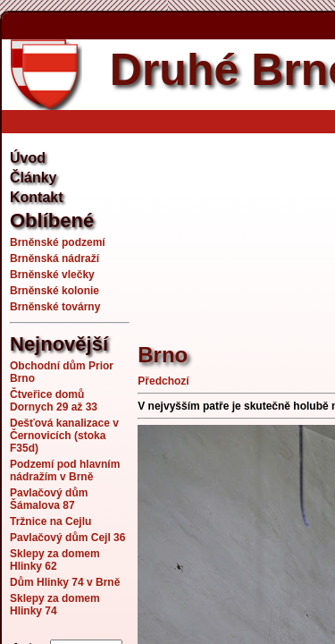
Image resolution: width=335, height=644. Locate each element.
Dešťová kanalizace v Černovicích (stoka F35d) (64, 436)
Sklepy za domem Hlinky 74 (55, 605)
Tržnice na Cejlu (50, 521)
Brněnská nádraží (54, 258)
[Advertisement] (236, 228)
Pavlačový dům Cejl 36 (67, 538)
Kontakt (37, 197)
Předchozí (163, 381)
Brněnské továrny (55, 307)
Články (33, 178)
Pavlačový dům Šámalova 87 (49, 499)
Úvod (28, 158)
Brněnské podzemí (58, 242)
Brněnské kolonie (54, 291)
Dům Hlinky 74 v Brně (65, 582)
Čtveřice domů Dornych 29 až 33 (54, 401)
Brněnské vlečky (52, 275)
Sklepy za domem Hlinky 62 (55, 560)
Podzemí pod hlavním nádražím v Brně (65, 470)
